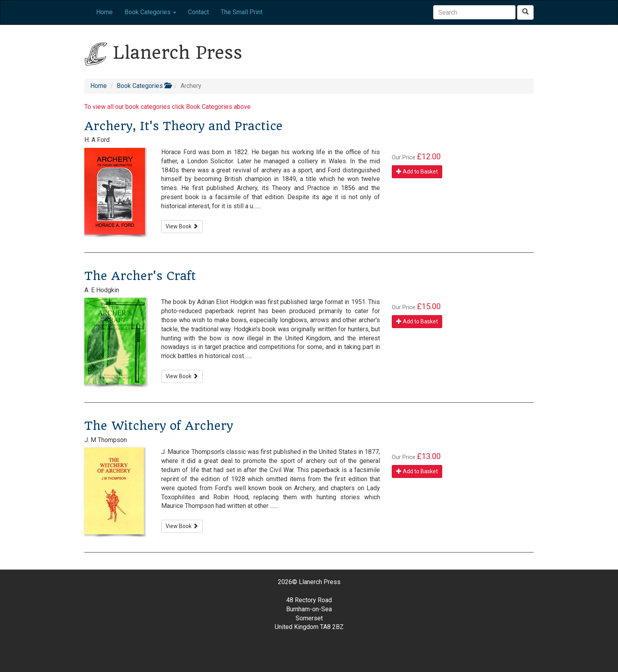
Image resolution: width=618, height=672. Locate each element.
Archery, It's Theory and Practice (183, 126)
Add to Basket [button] (417, 172)
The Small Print (242, 12)
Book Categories (144, 86)
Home (104, 12)
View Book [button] (182, 226)
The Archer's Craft (140, 276)
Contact (198, 12)
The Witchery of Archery (159, 426)
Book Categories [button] (150, 12)
